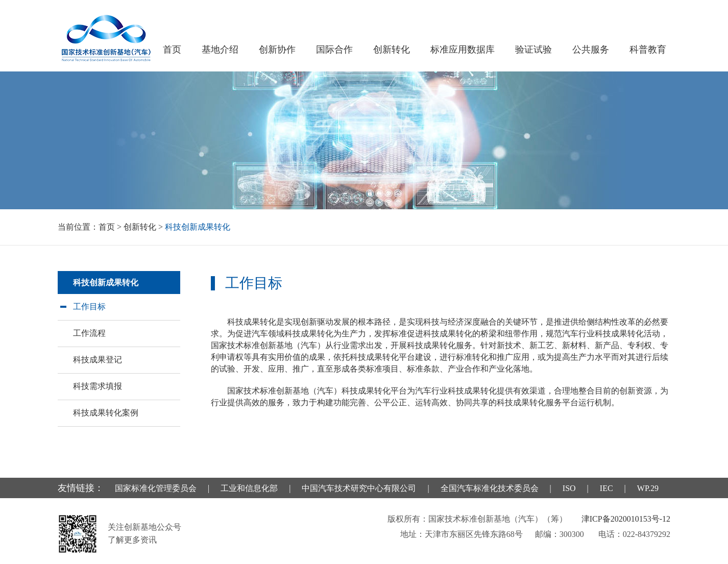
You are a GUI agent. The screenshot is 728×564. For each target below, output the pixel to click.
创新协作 (277, 50)
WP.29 (648, 488)
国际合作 (334, 50)
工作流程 (89, 333)
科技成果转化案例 (106, 413)
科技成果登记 (98, 360)
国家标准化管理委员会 (156, 488)
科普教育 (648, 50)
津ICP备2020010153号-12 (626, 519)
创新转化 (392, 50)
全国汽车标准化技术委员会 (490, 488)
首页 (172, 50)
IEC (606, 488)
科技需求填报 (98, 386)
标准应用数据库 (463, 50)
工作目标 (89, 306)
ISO (569, 488)
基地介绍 (220, 50)
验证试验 (533, 50)
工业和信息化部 (249, 488)
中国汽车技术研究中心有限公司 (359, 488)
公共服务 (591, 50)
